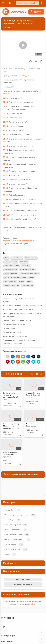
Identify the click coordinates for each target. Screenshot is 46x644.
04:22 (5, 118)
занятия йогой (31, 258)
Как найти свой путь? (13, 549)
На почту (8, 27)
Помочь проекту (7, 642)
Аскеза (7, 554)
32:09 (5, 171)
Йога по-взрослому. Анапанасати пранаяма (11, 455)
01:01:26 (7, 215)
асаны (7, 262)
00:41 (5, 98)
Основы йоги (9, 510)
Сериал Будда (9, 328)
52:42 (5, 195)
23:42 (5, 146)
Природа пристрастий (13, 530)
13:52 (5, 130)
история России (11, 274)
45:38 (5, 188)
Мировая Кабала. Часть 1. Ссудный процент (33, 395)
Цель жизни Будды (28, 270)
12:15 (5, 126)
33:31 (5, 175)
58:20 (5, 211)
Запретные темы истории (14, 324)
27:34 (5, 135)
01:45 (5, 102)
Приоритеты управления (29, 274)
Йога (7, 258)
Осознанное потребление (14, 540)
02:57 (5, 106)
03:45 (5, 113)
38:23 (5, 180)
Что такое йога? (10, 544)
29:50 (5, 157)
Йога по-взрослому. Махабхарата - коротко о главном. (11, 426)
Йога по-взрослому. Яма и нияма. (33, 425)
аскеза (21, 281)
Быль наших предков (13, 525)
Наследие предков (12, 266)
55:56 (5, 199)
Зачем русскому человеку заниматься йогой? (23, 306)
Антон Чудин (23, 76)
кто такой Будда (11, 270)
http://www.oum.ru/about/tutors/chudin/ (20, 241)
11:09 (5, 122)
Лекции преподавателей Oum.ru (17, 320)
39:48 (5, 184)
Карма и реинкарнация (13, 535)
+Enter (32, 604)
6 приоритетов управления (15, 278)
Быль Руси (26, 266)
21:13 (5, 139)
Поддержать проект (23, 585)
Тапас (29, 281)
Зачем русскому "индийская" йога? (18, 310)
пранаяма (24, 262)
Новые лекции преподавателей (17, 515)
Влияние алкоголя (12, 285)
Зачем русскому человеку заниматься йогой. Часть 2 (11, 396)
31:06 (5, 164)
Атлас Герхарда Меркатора (15, 336)
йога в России (17, 258)
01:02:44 (7, 219)
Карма (31, 278)
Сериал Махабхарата (12, 332)
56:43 (5, 204)
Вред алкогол (27, 285)
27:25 (5, 150)
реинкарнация (10, 281)
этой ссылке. (8, 94)
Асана (15, 262)
